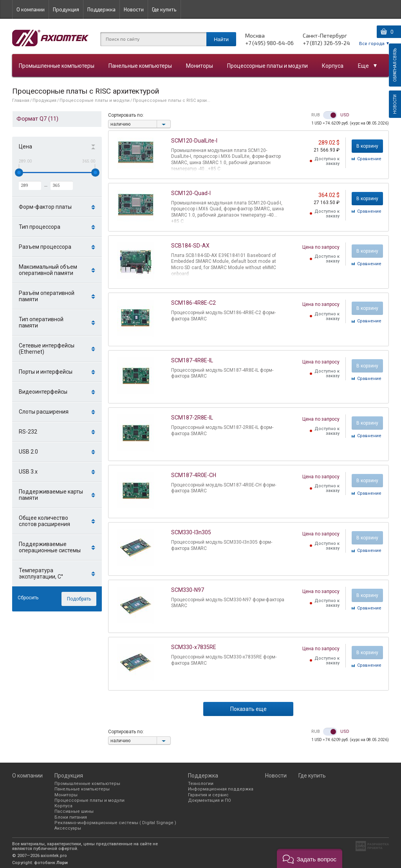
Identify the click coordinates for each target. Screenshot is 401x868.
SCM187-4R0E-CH (194, 475)
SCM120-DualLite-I (194, 141)
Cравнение (369, 159)
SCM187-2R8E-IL (192, 418)
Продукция (66, 9)
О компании (31, 9)
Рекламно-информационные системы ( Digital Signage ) (115, 823)
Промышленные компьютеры (57, 66)
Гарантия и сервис (208, 795)
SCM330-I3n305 (191, 532)
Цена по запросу (321, 247)
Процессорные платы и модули (267, 66)
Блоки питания (71, 817)
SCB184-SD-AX (190, 246)
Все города (372, 43)
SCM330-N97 (188, 590)
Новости (134, 9)
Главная (21, 100)
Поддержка (101, 9)
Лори (62, 863)
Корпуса (333, 66)
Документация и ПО (210, 800)
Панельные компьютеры (140, 66)
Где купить (164, 9)
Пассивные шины (74, 811)
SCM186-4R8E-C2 (193, 303)
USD (345, 115)
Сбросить (28, 598)
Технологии (201, 784)
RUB (316, 115)
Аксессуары (68, 828)
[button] (310, 858)
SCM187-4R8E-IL (192, 360)
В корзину (367, 146)
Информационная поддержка (221, 789)
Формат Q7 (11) (37, 119)
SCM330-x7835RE (194, 647)
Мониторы (200, 66)
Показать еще (248, 709)
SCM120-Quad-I (191, 193)
